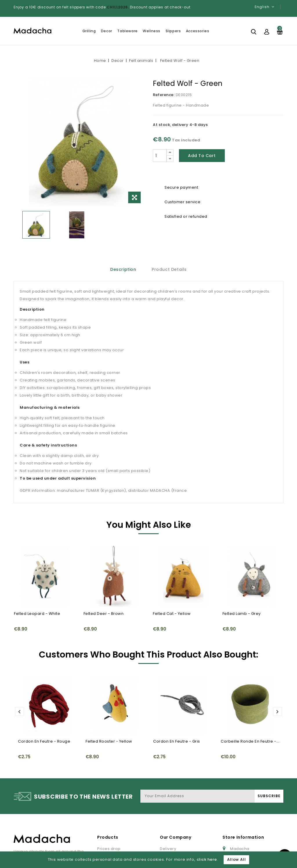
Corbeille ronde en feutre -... (250, 690)
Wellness (152, 31)
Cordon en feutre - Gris (177, 690)
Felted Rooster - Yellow (109, 690)
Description (123, 269)
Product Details (169, 269)
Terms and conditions (182, 822)
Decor (107, 31)
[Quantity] (160, 156)
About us (169, 831)
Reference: (164, 95)
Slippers (173, 31)
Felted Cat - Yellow (172, 614)
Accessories (198, 31)
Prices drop (109, 805)
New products (111, 814)
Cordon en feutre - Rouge (44, 690)
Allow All (236, 859)
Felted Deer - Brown (104, 614)
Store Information (243, 793)
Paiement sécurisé (179, 848)
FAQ (164, 840)
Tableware (127, 31)
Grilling (89, 31)
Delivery (168, 805)
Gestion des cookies (251, 840)
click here (207, 859)
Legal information (178, 814)
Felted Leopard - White (37, 614)
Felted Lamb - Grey (242, 614)
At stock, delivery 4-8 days (180, 125)
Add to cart (202, 156)
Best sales (107, 822)
